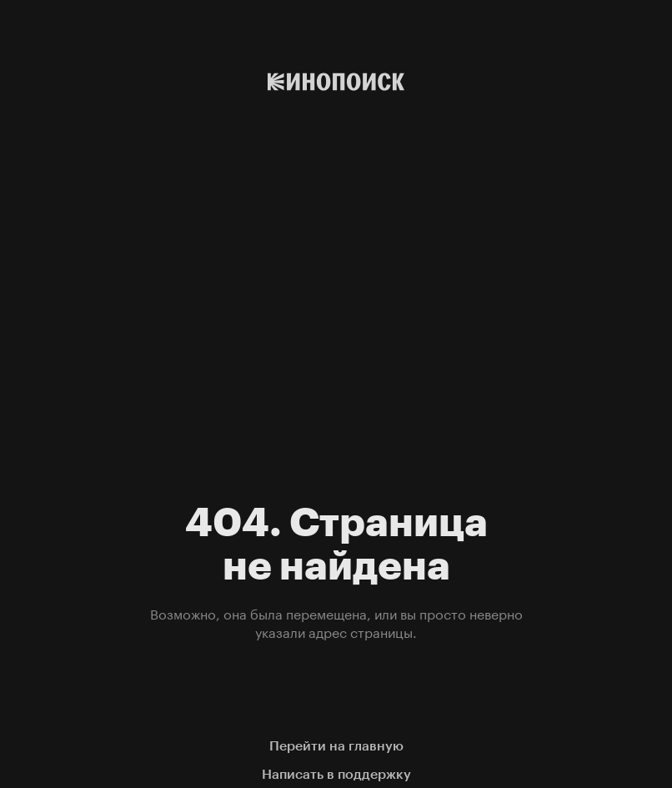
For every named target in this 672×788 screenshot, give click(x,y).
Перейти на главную (336, 746)
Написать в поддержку (336, 774)
